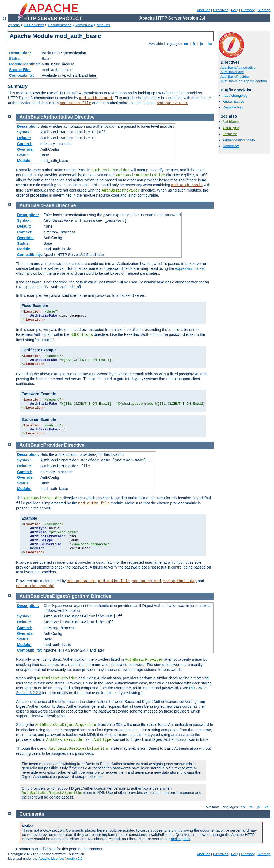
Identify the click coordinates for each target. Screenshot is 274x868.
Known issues (233, 101)
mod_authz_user (172, 103)
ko (210, 44)
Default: (24, 138)
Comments (231, 146)
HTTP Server (34, 25)
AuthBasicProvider (235, 77)
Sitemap (264, 10)
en (186, 44)
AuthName (231, 122)
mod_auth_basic (187, 185)
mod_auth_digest (96, 98)
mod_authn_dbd (146, 581)
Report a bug (233, 107)
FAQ (235, 10)
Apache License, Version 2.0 (60, 859)
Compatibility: (22, 75)
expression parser (190, 268)
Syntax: (24, 132)
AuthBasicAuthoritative (238, 67)
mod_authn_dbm (81, 581)
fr (194, 44)
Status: (15, 59)
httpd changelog (235, 96)
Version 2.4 (84, 25)
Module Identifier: (25, 64)
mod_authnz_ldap (180, 581)
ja (201, 44)
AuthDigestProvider (57, 678)
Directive (85, 117)
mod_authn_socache (35, 586)
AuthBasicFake (232, 72)
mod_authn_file (75, 103)
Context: (25, 144)
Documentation (60, 25)
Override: (25, 149)
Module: (24, 161)
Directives (221, 10)
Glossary (248, 10)
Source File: (20, 70)
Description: (20, 53)
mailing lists (180, 839)
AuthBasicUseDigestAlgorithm (244, 81)
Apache (14, 25)
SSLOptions (82, 335)
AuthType (231, 128)
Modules (203, 10)
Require (230, 134)
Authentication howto (239, 140)
